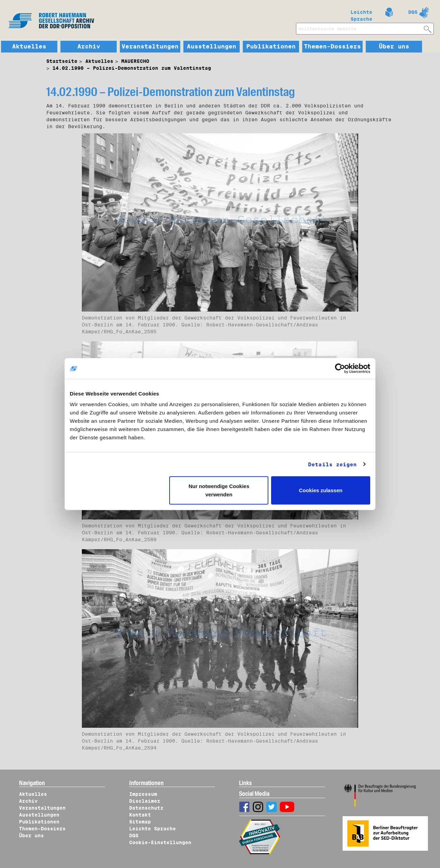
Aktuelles (29, 47)
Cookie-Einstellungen (160, 842)
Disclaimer (145, 801)
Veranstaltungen (150, 47)
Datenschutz (146, 808)
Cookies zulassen (321, 490)
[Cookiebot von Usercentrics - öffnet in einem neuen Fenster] (340, 368)
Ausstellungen (212, 47)
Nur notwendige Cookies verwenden (219, 490)
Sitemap (140, 822)
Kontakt (140, 815)
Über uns (394, 47)
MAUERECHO (135, 61)
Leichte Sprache (361, 14)
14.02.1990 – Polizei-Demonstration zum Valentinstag (132, 68)
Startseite (62, 61)
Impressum (143, 794)
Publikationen (271, 47)
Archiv (89, 47)
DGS (413, 12)
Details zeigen (332, 464)
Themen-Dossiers (332, 47)
